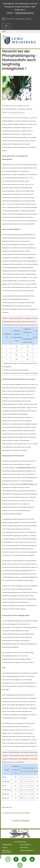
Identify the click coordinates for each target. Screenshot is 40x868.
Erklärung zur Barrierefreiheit (7, 851)
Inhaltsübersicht (7, 845)
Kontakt (4, 848)
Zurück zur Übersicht (21, 820)
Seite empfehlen (25, 845)
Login (4, 31)
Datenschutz (24, 848)
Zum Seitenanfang (20, 842)
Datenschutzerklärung (24, 13)
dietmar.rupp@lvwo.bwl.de (17, 112)
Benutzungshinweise (27, 850)
